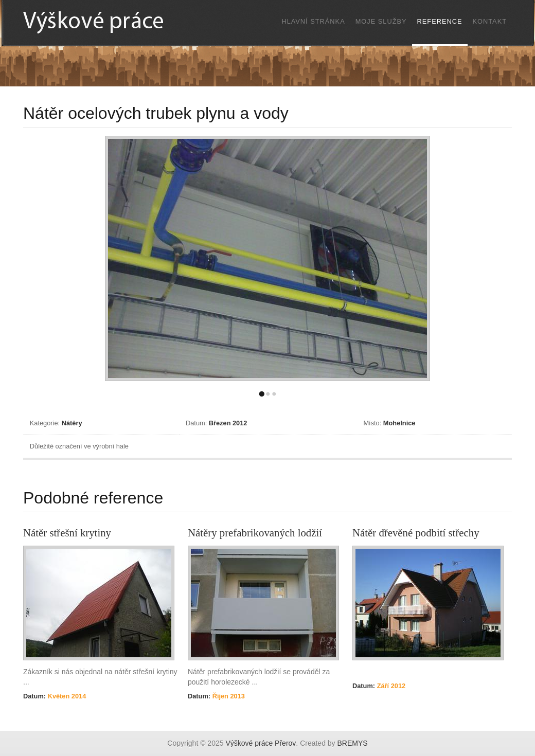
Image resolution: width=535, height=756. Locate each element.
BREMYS (353, 743)
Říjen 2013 (228, 696)
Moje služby (381, 21)
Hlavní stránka (313, 21)
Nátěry (72, 423)
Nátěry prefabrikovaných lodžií (255, 533)
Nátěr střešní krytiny (67, 533)
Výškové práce (116, 22)
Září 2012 (390, 686)
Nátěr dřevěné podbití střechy (416, 533)
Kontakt (490, 21)
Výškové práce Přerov (261, 743)
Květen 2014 (66, 696)
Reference (440, 21)
